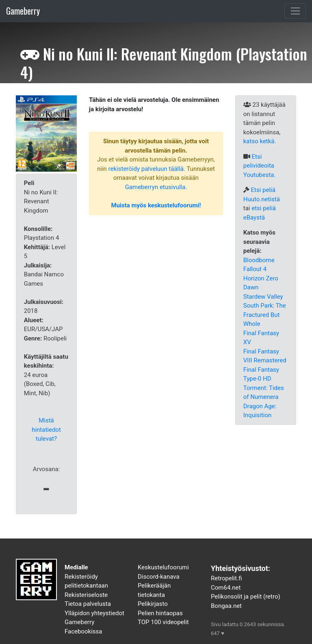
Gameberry (23, 11)
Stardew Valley (263, 297)
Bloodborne (259, 260)
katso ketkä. (260, 141)
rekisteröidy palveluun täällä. (147, 169)
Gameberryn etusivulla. (156, 187)
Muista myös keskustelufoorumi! (156, 205)
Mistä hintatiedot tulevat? (46, 430)
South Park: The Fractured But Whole (265, 315)
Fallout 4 (255, 269)
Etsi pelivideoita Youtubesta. (260, 166)
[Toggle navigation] (295, 11)
